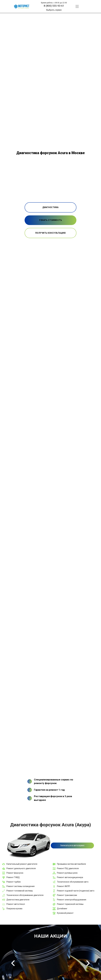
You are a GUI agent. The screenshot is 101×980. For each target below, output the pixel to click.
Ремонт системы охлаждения (21, 886)
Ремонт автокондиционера (70, 877)
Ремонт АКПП (63, 886)
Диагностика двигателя (18, 900)
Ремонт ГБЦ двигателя (68, 868)
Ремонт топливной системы (20, 891)
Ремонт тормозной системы (70, 904)
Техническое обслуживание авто (73, 882)
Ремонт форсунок (15, 873)
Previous (13, 963)
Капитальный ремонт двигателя (22, 864)
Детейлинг (62, 909)
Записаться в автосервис (72, 845)
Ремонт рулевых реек (67, 873)
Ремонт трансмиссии (67, 895)
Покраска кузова (14, 909)
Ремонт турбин (14, 882)
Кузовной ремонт (65, 913)
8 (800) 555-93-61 (54, 6)
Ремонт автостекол (16, 904)
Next (88, 963)
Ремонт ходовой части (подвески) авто (76, 891)
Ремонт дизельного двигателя (21, 868)
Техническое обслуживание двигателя (25, 895)
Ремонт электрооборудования (72, 900)
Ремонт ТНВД (13, 877)
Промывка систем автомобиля (71, 864)
